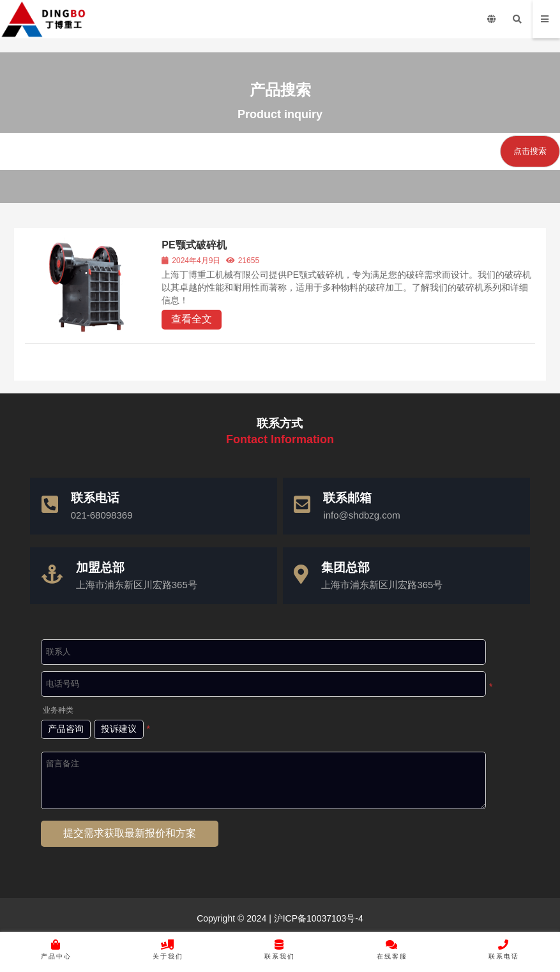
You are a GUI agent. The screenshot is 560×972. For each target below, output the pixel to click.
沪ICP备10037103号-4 (317, 918)
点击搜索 (530, 151)
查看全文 (192, 319)
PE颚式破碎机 (194, 245)
